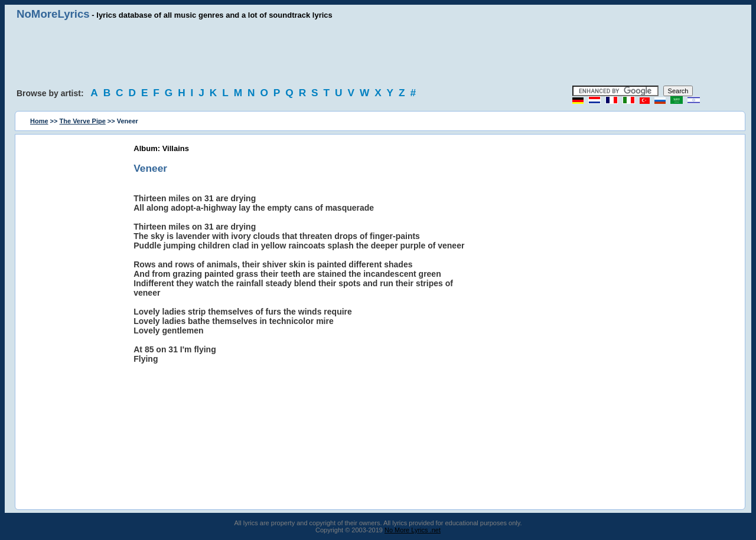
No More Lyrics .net (413, 530)
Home (39, 121)
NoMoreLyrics (53, 14)
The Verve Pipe (83, 121)
